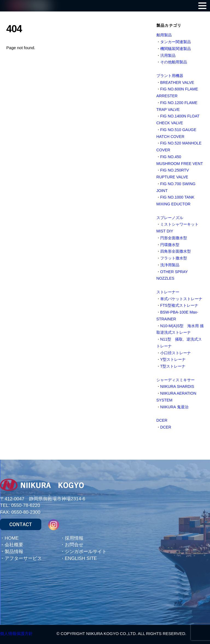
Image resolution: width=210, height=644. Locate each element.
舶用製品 (164, 35)
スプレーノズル (170, 218)
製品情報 (14, 552)
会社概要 (14, 545)
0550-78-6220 (26, 505)
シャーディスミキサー (176, 380)
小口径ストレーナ (176, 353)
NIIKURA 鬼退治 (174, 407)
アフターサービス (23, 558)
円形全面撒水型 (174, 238)
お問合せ (74, 545)
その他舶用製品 (174, 62)
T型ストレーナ (173, 366)
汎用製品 (168, 55)
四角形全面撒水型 (176, 251)
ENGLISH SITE (81, 558)
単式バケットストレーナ (181, 299)
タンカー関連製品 (176, 42)
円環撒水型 (170, 245)
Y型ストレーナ (173, 359)
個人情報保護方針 (16, 633)
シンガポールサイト (86, 552)
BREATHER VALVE (177, 82)
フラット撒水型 (174, 258)
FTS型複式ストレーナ (179, 305)
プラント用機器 (170, 76)
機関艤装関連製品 (176, 49)
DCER (162, 420)
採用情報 (74, 538)
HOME (12, 538)
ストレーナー (168, 292)
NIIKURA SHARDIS (177, 386)
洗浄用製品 (170, 265)
